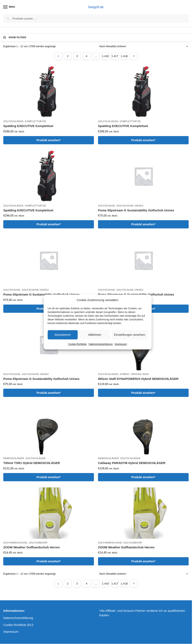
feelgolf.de (96, 7)
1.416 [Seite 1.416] (106, 56)
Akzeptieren (63, 335)
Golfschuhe (107, 206)
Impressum (121, 344)
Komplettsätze (36, 121)
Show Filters (14, 37)
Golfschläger (13, 121)
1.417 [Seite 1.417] (115, 56)
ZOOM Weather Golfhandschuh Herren (32, 547)
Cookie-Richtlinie (77, 344)
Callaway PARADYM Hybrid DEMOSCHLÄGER (132, 463)
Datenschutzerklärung (101, 344)
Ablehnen (95, 335)
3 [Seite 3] (77, 56)
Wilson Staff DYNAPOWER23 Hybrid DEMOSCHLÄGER (138, 379)
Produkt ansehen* (49, 140)
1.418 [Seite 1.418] (124, 56)
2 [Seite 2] (68, 56)
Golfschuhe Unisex (130, 206)
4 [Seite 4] (86, 56)
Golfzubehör (38, 543)
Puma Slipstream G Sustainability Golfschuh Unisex (136, 210)
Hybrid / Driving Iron (134, 374)
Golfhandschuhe (15, 543)
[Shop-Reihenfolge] (144, 46)
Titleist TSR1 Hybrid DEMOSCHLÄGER (32, 463)
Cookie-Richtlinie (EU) (18, 625)
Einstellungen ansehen (130, 335)
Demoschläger (14, 458)
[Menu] (9, 7)
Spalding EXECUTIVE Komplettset (28, 126)
